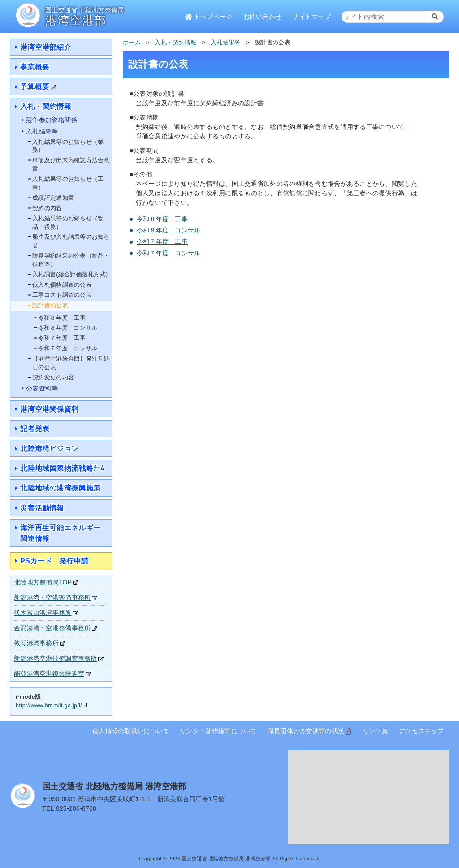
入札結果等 (225, 43)
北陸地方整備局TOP (43, 582)
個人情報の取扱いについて (131, 731)
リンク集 (375, 731)
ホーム (132, 43)
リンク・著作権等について (218, 731)
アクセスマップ (421, 731)
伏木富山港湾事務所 (43, 613)
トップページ (208, 17)
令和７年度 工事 (162, 241)
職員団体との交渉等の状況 (306, 731)
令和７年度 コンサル (169, 253)
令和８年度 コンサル (169, 230)
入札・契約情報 (175, 43)
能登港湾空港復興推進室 (49, 674)
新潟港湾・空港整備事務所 (52, 597)
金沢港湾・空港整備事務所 (52, 628)
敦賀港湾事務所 (36, 643)
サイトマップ (312, 17)
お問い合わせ (263, 17)
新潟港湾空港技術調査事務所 (56, 658)
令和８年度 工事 (162, 219)
